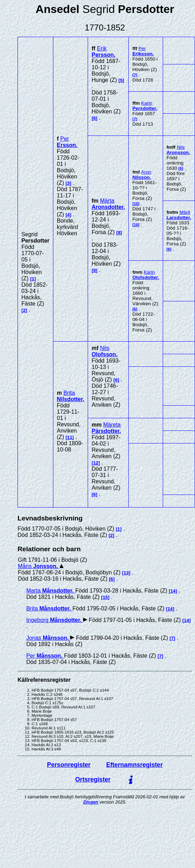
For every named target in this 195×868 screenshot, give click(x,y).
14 (173, 591)
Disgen (91, 802)
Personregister (69, 765)
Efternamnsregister (135, 765)
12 (96, 463)
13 (126, 573)
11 (70, 437)
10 (136, 204)
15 (105, 597)
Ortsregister (93, 779)
